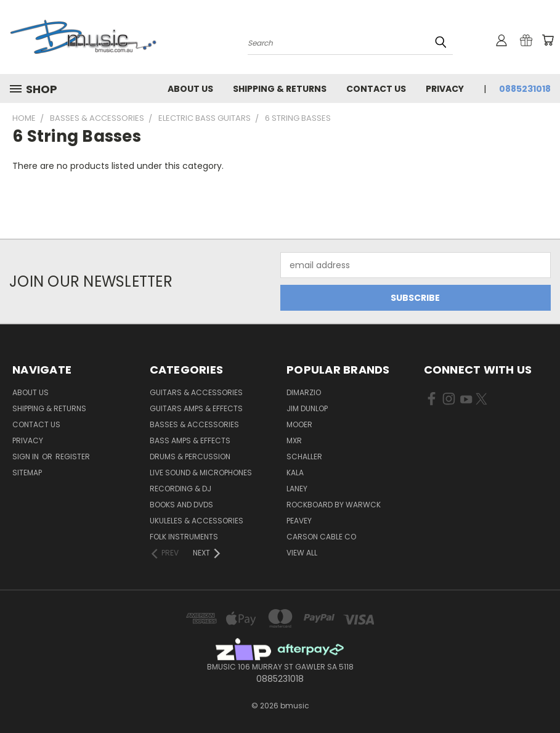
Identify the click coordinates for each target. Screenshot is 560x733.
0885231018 (525, 89)
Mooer (299, 424)
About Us (190, 89)
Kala (295, 473)
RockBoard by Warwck (334, 505)
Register (73, 457)
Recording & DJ (181, 489)
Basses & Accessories (194, 424)
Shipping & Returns (280, 89)
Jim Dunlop (307, 408)
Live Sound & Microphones (201, 473)
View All (302, 553)
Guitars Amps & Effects (196, 408)
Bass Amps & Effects (190, 440)
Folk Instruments (184, 537)
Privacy (445, 89)
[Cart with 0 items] (548, 40)
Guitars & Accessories (196, 392)
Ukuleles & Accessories (197, 521)
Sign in (26, 457)
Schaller (304, 457)
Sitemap (27, 473)
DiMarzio (304, 392)
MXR (294, 440)
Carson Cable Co (321, 537)
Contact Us (376, 89)
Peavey (299, 521)
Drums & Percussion (190, 457)
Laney (297, 489)
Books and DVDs (181, 505)
